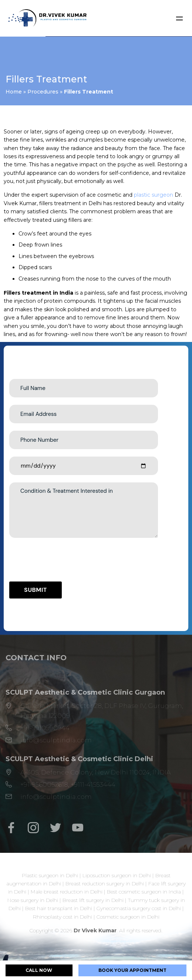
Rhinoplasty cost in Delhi (63, 917)
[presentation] (65, 560)
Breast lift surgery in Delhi (93, 900)
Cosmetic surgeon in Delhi (128, 917)
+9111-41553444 (93, 784)
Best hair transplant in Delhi (59, 908)
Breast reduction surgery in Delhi (105, 884)
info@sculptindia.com (56, 740)
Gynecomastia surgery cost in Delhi (139, 908)
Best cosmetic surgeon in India (144, 892)
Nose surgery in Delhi (33, 900)
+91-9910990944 (45, 728)
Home (14, 92)
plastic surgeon (154, 195)
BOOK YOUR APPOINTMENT (132, 970)
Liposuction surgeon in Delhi (117, 875)
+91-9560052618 (44, 784)
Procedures (43, 92)
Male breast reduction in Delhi (67, 892)
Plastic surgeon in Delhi (50, 875)
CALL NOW (39, 970)
